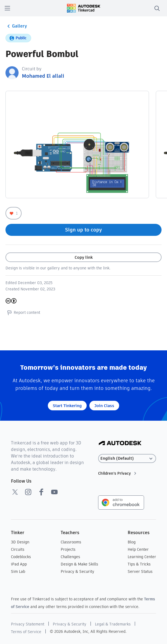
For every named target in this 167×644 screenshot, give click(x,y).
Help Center (138, 549)
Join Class (104, 406)
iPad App (19, 564)
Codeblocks (21, 557)
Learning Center (142, 557)
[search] (157, 8)
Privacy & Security (77, 571)
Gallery (16, 26)
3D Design (20, 542)
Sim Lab (18, 571)
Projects (68, 549)
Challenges (70, 557)
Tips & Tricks (139, 564)
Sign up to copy (83, 230)
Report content (23, 312)
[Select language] (127, 458)
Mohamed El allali (43, 76)
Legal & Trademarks (113, 624)
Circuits (18, 549)
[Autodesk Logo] (120, 443)
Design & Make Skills (79, 564)
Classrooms (71, 542)
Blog (132, 542)
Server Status (140, 571)
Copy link (84, 257)
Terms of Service (26, 632)
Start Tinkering (67, 406)
